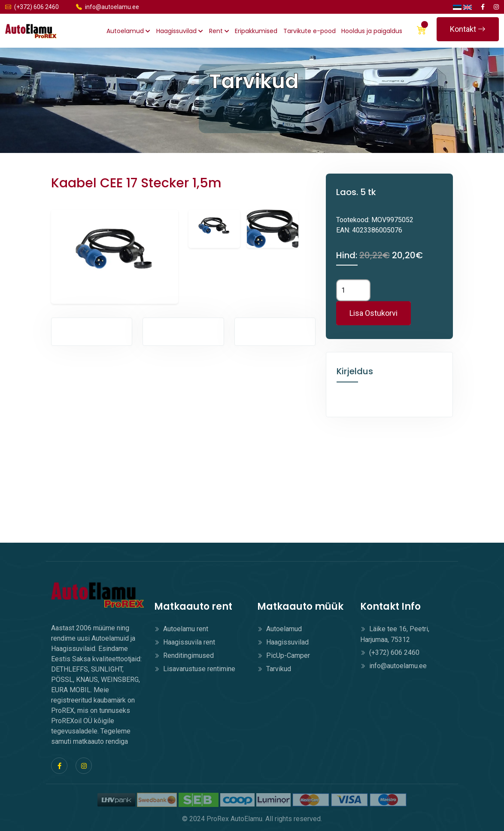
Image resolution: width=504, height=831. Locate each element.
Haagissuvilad (180, 31)
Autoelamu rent (181, 629)
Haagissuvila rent (185, 642)
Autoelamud (128, 31)
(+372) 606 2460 (32, 7)
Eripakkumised (256, 31)
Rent (219, 31)
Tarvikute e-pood (310, 31)
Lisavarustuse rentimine (195, 669)
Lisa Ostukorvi (373, 313)
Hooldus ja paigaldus (372, 31)
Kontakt (468, 29)
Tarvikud (274, 669)
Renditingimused (184, 655)
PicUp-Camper (284, 655)
